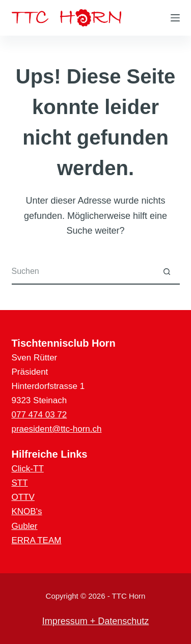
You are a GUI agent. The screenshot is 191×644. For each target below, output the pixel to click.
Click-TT (28, 469)
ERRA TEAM (37, 540)
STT (20, 483)
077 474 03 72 (39, 415)
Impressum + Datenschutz (96, 621)
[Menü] (175, 18)
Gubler (25, 526)
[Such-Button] (167, 272)
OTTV (23, 497)
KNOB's (27, 511)
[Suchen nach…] (83, 272)
